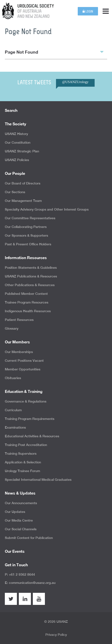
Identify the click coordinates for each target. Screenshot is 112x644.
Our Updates (15, 512)
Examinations (15, 427)
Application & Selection (23, 462)
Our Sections (15, 192)
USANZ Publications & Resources (31, 276)
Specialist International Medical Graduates (38, 480)
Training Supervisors (21, 453)
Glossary (12, 328)
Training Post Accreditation (26, 445)
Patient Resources (19, 320)
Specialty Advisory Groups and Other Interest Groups (47, 209)
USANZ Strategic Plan (22, 151)
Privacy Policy (56, 635)
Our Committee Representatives (30, 218)
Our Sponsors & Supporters (26, 235)
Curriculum (13, 410)
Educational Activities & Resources (32, 436)
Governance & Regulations (26, 401)
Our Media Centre (19, 520)
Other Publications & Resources (30, 285)
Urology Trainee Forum (22, 471)
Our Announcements (21, 503)
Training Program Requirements (30, 419)
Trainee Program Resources (27, 302)
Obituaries (13, 378)
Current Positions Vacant (24, 361)
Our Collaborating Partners (26, 227)
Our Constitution (18, 142)
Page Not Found (54, 52)
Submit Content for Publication (29, 538)
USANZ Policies (17, 160)
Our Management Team (23, 201)
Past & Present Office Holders (28, 244)
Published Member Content (26, 294)
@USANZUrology (75, 82)
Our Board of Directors (23, 183)
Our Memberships (19, 352)
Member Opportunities (23, 369)
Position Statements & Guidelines (31, 268)
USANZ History (16, 134)
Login (88, 11)
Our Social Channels (21, 529)
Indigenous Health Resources (28, 311)
